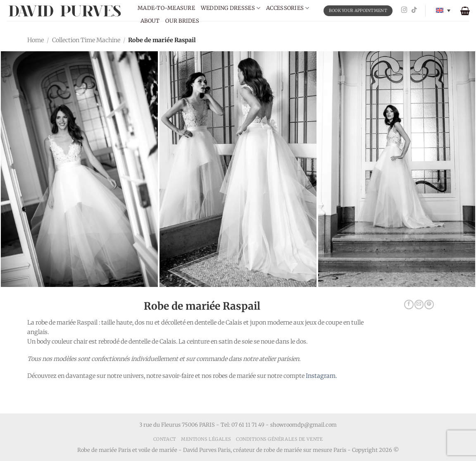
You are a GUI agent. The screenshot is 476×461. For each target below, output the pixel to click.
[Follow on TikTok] (414, 10)
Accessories (288, 8)
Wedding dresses (231, 8)
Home (36, 40)
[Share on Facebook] (409, 305)
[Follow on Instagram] (404, 10)
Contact (165, 439)
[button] (465, 11)
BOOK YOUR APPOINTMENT (358, 11)
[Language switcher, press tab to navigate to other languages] (443, 11)
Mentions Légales (206, 439)
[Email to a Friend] (419, 305)
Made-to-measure (166, 8)
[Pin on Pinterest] (429, 305)
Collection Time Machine (86, 40)
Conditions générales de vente (279, 439)
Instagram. (321, 376)
